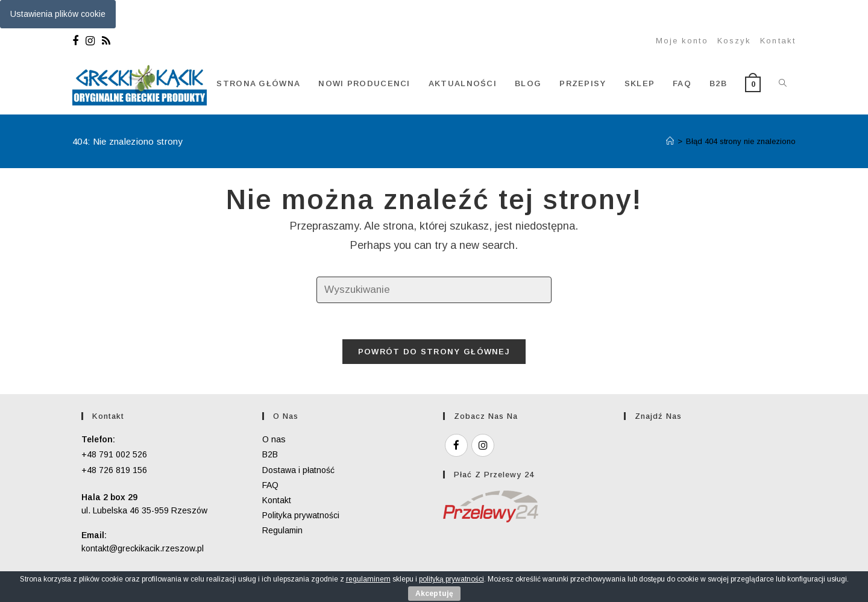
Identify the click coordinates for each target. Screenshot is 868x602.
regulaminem (368, 579)
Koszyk (734, 41)
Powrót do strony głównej (434, 352)
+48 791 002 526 (114, 454)
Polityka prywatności (301, 515)
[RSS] (106, 41)
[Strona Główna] (670, 141)
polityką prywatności (451, 579)
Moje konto (682, 41)
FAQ (270, 485)
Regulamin (282, 530)
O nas (274, 439)
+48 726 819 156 (114, 470)
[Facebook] (77, 41)
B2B (270, 454)
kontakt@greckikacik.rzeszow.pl (143, 548)
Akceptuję (434, 594)
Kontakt (778, 41)
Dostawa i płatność (298, 470)
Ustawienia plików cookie (58, 14)
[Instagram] (90, 41)
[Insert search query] (434, 290)
